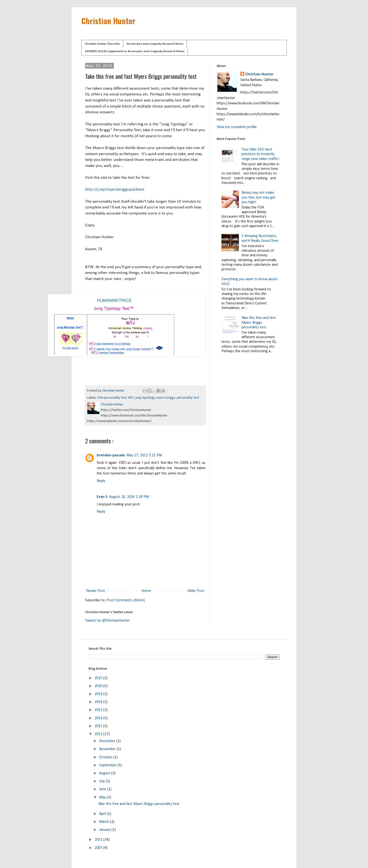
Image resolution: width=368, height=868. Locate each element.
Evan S (102, 497)
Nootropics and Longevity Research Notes (155, 44)
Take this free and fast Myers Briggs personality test (259, 323)
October (106, 757)
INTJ (131, 398)
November (108, 749)
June (103, 789)
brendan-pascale (111, 455)
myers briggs (166, 398)
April (103, 814)
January (105, 830)
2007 (99, 848)
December (108, 741)
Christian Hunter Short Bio (102, 44)
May (103, 797)
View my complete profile (237, 127)
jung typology (145, 398)
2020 (99, 686)
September (108, 765)
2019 (99, 694)
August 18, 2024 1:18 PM (129, 497)
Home (146, 591)
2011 (99, 840)
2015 (99, 710)
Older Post (196, 591)
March (105, 822)
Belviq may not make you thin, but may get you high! (258, 197)
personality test (188, 398)
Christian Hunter (108, 21)
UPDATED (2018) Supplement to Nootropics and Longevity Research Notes (135, 51)
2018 (99, 702)
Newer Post (96, 591)
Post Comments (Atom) (126, 600)
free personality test (112, 398)
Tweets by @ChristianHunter (107, 621)
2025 (99, 678)
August (105, 773)
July (102, 781)
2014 (99, 718)
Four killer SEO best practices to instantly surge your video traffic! (260, 154)
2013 (99, 726)
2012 (99, 734)
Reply (101, 481)
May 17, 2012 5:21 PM (144, 455)
